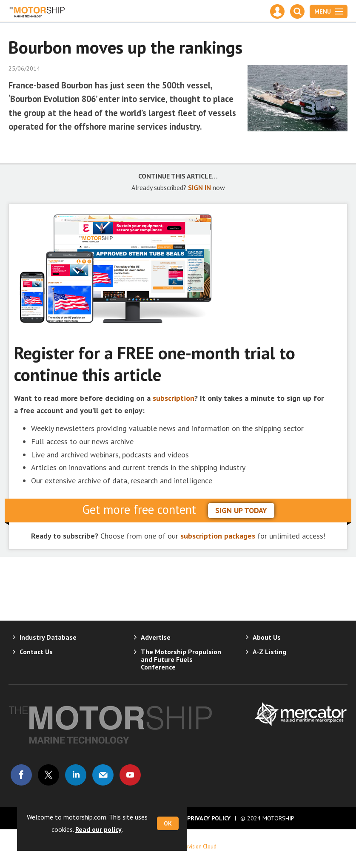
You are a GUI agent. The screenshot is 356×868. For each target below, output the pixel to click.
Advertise (156, 637)
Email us (103, 775)
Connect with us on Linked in (76, 775)
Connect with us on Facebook (21, 775)
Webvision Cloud (198, 846)
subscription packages (218, 536)
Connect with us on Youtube (130, 775)
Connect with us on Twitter (48, 775)
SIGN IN (199, 187)
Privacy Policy (209, 818)
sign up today (241, 510)
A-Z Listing (269, 652)
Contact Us (36, 652)
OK (168, 823)
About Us (267, 637)
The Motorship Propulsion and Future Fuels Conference (181, 659)
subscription (174, 398)
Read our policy (98, 829)
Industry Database (48, 637)
